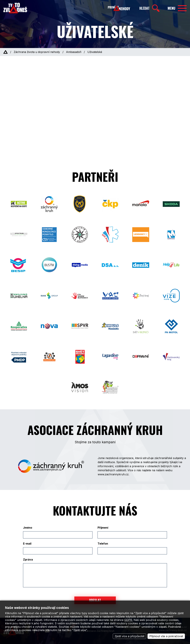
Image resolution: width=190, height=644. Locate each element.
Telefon (103, 544)
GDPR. (129, 620)
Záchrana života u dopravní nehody (37, 52)
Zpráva (28, 559)
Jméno (28, 528)
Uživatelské (95, 52)
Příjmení (103, 528)
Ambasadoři (74, 52)
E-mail (27, 544)
